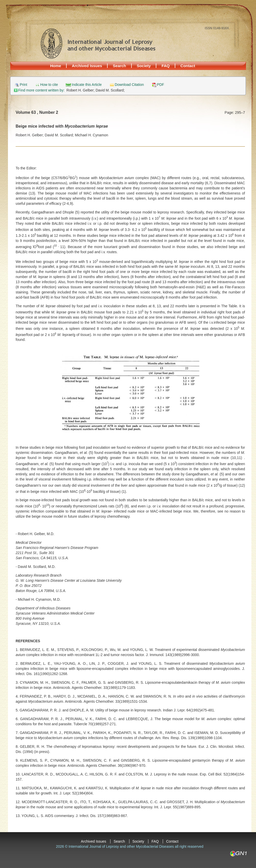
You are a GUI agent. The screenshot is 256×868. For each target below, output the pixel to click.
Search (119, 66)
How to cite (49, 85)
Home (56, 66)
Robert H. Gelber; (81, 90)
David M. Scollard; (110, 90)
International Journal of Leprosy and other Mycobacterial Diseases (98, 43)
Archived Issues (87, 66)
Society (144, 66)
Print (23, 85)
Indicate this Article (87, 85)
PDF (160, 85)
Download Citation (129, 85)
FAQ (166, 66)
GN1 (238, 854)
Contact (188, 66)
